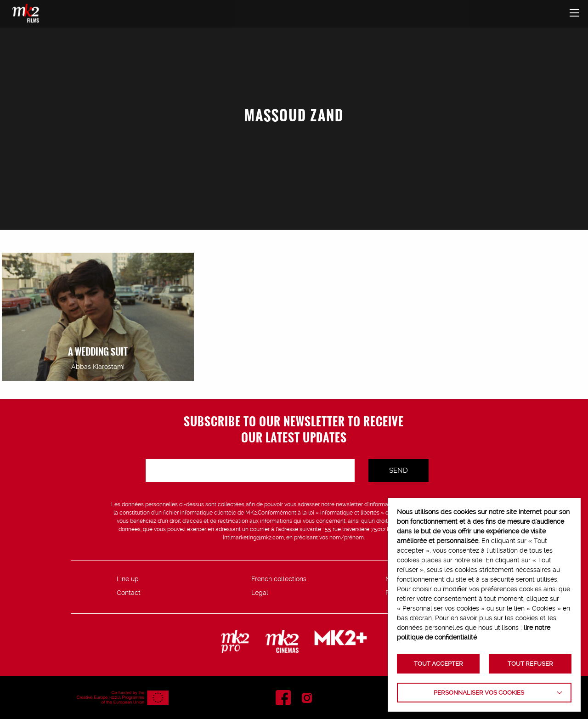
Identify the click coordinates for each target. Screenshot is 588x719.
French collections (279, 579)
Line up (128, 579)
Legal (260, 593)
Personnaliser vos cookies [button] (479, 693)
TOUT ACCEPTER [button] (438, 664)
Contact (129, 593)
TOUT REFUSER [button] (530, 664)
